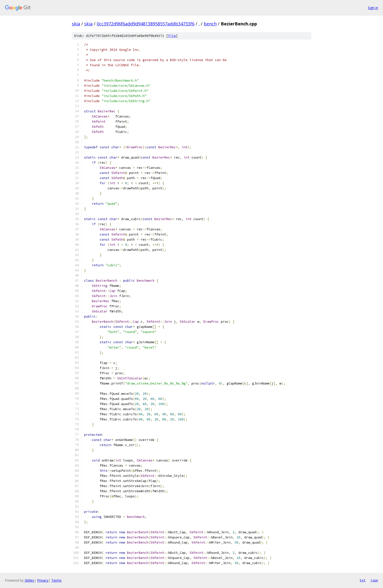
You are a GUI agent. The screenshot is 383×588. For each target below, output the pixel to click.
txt (362, 580)
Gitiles (29, 580)
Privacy (43, 580)
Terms (56, 580)
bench (210, 24)
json (374, 580)
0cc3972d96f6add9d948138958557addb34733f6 (146, 24)
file (172, 36)
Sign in (373, 8)
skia (76, 24)
